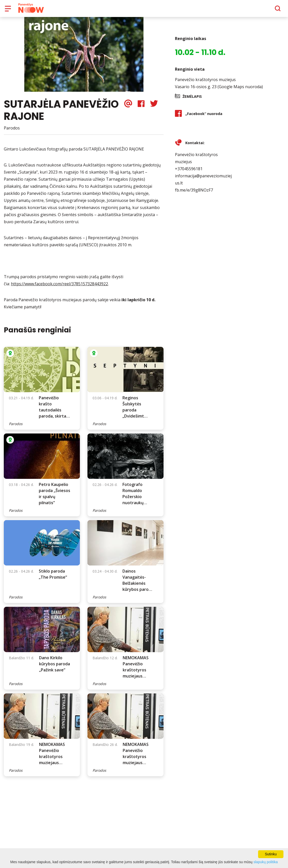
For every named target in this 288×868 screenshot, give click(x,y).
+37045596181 (189, 172)
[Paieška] (264, 10)
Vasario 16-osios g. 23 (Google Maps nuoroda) (219, 90)
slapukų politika (266, 862)
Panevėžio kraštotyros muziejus (205, 83)
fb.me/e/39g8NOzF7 (194, 194)
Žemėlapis (192, 100)
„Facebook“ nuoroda (204, 117)
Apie (150, 10)
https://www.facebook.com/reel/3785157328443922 (59, 287)
